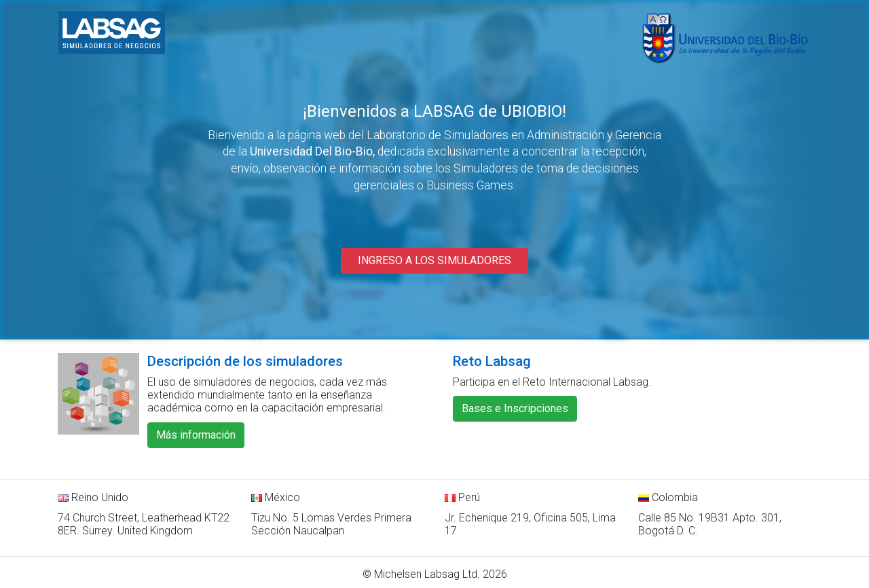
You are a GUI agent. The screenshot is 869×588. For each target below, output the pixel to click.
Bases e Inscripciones (515, 408)
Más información (196, 435)
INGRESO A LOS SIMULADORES (434, 260)
